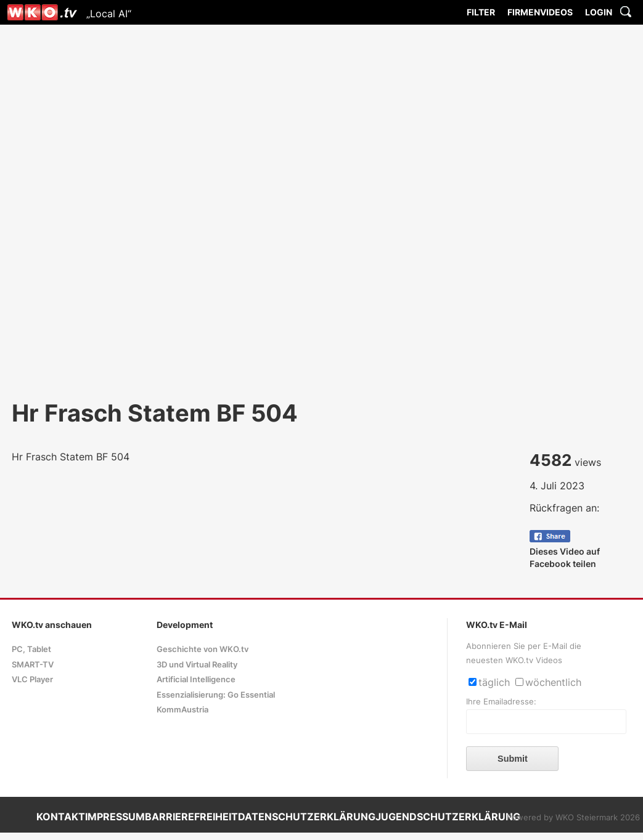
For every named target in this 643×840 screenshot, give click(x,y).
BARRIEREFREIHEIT (191, 817)
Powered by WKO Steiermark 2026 (573, 818)
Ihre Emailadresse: (501, 702)
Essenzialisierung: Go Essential (216, 695)
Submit (513, 759)
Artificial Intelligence (196, 679)
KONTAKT (61, 817)
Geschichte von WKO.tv (203, 649)
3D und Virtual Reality (197, 665)
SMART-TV (33, 665)
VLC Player (32, 679)
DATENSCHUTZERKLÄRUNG (307, 817)
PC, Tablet (31, 649)
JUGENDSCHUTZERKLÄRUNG (448, 817)
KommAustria (182, 710)
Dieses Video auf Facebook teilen (565, 551)
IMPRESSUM (115, 817)
